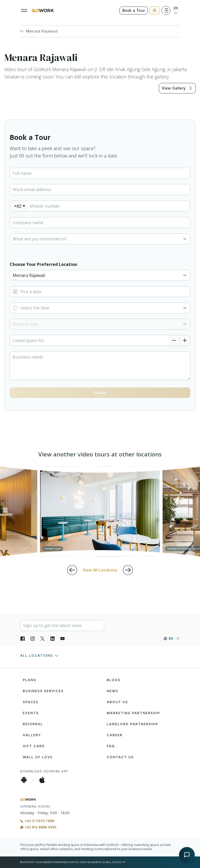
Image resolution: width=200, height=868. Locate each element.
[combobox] (19, 206)
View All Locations (100, 570)
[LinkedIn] (52, 639)
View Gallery (177, 88)
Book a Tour (134, 10)
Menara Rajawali (39, 31)
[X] (43, 639)
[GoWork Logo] (43, 10)
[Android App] (24, 780)
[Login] (166, 10)
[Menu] (24, 10)
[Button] (100, 393)
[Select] (100, 239)
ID (176, 13)
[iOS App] (42, 780)
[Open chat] (187, 855)
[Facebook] (23, 639)
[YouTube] (62, 639)
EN (176, 8)
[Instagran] (33, 639)
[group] (100, 511)
